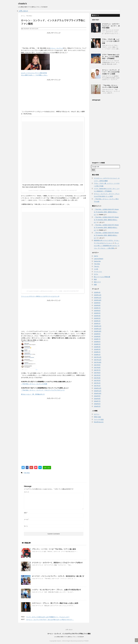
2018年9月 (97, 334)
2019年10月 (98, 300)
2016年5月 (97, 406)
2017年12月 (98, 357)
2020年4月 (97, 292)
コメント (27, 492)
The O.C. (97, 266)
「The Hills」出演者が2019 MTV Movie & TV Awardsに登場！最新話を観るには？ (106, 212)
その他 (96, 269)
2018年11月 (98, 329)
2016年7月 (97, 401)
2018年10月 (98, 331)
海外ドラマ (97, 282)
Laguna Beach (99, 259)
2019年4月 (97, 316)
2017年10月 (98, 362)
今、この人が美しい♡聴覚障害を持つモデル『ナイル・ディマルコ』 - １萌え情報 (107, 246)
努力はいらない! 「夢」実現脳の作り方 (33, 394)
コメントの (99, 419)
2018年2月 (97, 352)
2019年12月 (98, 295)
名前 (26, 513)
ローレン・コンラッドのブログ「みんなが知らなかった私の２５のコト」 (50, 619)
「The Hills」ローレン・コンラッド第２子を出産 (110, 86)
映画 (95, 279)
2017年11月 (98, 360)
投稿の (97, 417)
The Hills (27, 473)
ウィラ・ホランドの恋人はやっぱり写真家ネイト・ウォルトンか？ (48, 617)
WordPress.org (99, 422)
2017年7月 (97, 370)
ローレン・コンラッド (57, 48)
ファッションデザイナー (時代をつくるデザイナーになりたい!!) (40, 296)
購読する (95, 15)
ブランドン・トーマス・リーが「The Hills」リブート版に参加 (54, 549)
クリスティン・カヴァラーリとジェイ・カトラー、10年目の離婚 (111, 26)
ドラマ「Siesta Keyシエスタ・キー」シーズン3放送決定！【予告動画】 (111, 57)
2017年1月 (97, 386)
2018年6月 (97, 342)
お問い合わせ (23, 11)
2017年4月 (97, 378)
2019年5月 (97, 313)
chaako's (22, 4)
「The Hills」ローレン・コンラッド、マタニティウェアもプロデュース (43, 390)
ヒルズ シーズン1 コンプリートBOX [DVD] (34, 73)
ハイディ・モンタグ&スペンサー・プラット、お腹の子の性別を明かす (57, 590)
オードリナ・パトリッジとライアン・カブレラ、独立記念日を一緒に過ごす (58, 576)
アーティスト (98, 272)
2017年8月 (97, 368)
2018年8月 (97, 336)
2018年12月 (98, 326)
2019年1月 (97, 323)
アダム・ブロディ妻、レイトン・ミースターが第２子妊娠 (111, 41)
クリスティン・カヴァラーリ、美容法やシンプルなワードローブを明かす (57, 563)
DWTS (96, 256)
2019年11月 (98, 298)
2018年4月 (97, 347)
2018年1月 (97, 355)
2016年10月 (98, 393)
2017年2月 (97, 383)
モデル (96, 274)
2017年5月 (97, 375)
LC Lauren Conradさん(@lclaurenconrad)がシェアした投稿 (44, 291)
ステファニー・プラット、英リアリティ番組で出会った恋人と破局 (55, 603)
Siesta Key (97, 261)
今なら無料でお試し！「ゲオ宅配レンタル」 (34, 75)
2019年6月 (97, 311)
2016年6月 (97, 404)
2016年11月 (98, 391)
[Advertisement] (56, 38)
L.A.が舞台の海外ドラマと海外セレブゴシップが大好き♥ (69, 637)
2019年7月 (97, 308)
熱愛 (95, 285)
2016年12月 (98, 388)
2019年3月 (97, 318)
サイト (26, 526)
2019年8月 (97, 305)
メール (26, 519)
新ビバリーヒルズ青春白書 (102, 277)
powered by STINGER (82, 641)
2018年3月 (97, 349)
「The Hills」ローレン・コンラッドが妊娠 (34, 384)
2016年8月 (97, 399)
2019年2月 (97, 321)
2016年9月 (97, 396)
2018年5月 (97, 344)
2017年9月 (97, 365)
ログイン (97, 414)
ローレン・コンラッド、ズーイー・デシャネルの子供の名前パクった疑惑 (111, 72)
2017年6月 (97, 373)
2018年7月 (97, 339)
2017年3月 (97, 380)
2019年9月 (97, 303)
